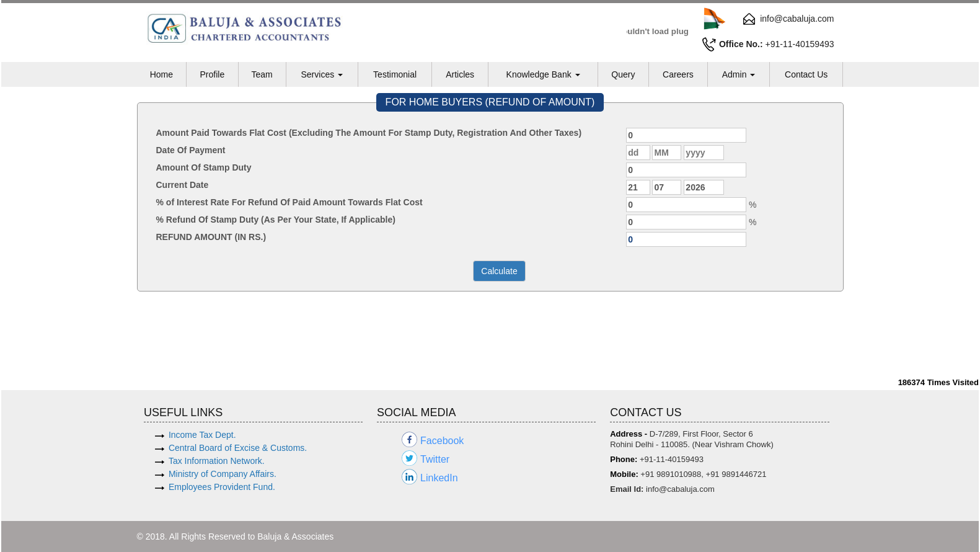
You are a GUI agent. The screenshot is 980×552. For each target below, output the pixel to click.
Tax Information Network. (217, 461)
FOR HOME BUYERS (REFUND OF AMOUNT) (490, 102)
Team (262, 74)
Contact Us (806, 74)
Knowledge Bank (543, 74)
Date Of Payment (191, 150)
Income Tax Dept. (202, 435)
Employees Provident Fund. (222, 487)
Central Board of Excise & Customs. (238, 448)
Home (161, 74)
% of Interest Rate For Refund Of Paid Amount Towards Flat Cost (289, 202)
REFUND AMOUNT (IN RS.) (211, 237)
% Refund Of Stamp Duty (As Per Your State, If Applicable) (276, 220)
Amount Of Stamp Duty (204, 167)
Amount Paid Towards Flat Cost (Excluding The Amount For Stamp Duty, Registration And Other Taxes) (369, 133)
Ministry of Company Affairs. (223, 474)
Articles (460, 74)
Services (322, 74)
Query (623, 74)
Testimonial (395, 74)
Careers (678, 74)
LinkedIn (439, 478)
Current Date (183, 185)
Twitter (435, 459)
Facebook (442, 441)
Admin (739, 74)
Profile (212, 74)
